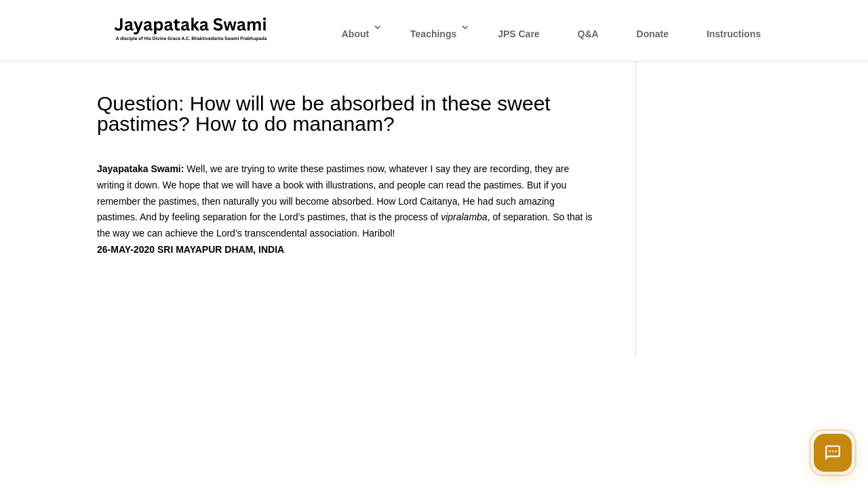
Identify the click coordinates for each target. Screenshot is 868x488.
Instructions (734, 34)
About (355, 34)
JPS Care (518, 34)
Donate (653, 34)
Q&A (588, 34)
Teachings (433, 34)
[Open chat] (833, 453)
